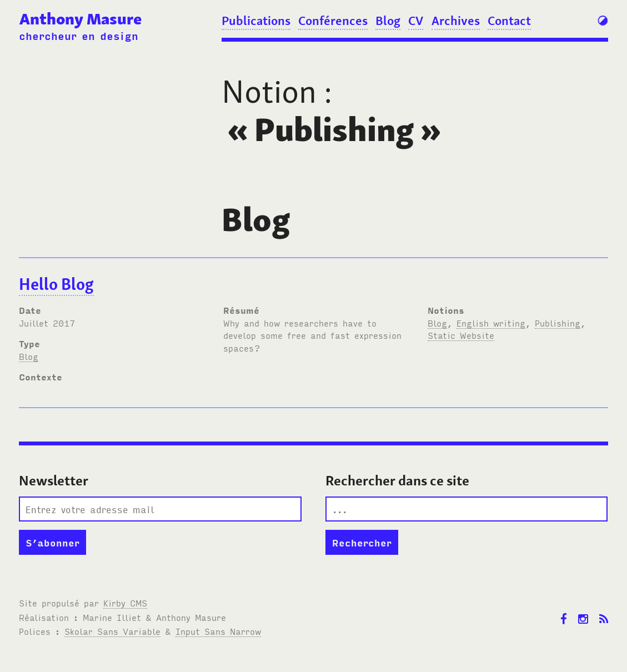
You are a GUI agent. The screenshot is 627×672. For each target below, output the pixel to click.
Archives (456, 21)
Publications (256, 21)
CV (416, 21)
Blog (388, 21)
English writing (491, 323)
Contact (509, 21)
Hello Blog (56, 284)
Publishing (558, 323)
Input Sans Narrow (218, 631)
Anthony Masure (81, 19)
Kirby (125, 603)
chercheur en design (79, 35)
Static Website (461, 335)
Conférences (333, 21)
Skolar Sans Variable (112, 631)
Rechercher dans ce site (397, 481)
